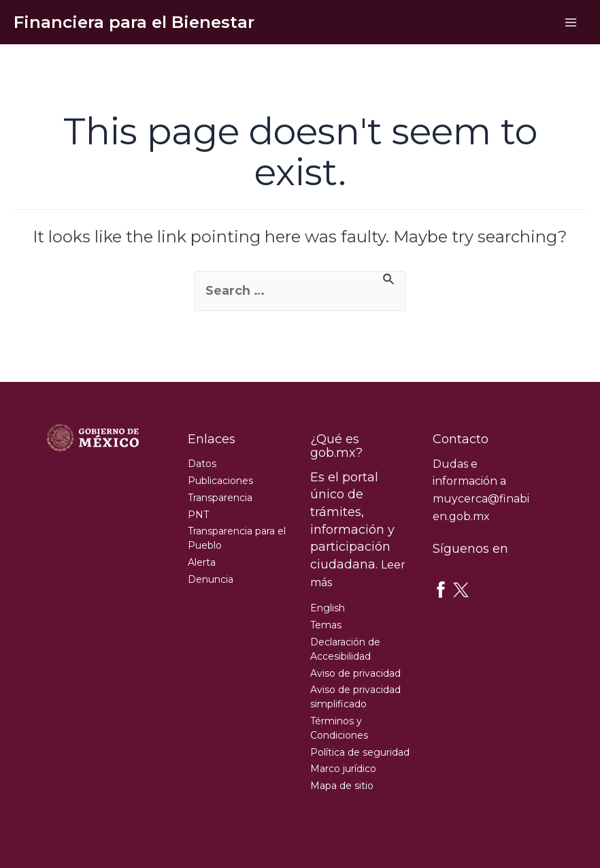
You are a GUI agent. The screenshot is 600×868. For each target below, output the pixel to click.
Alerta (202, 562)
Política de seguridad (360, 752)
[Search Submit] (389, 281)
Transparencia (220, 498)
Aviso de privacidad (355, 673)
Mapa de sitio (342, 786)
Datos (202, 464)
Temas (326, 625)
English (328, 608)
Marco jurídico (343, 769)
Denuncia (211, 579)
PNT (198, 515)
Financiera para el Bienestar (134, 22)
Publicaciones (220, 481)
